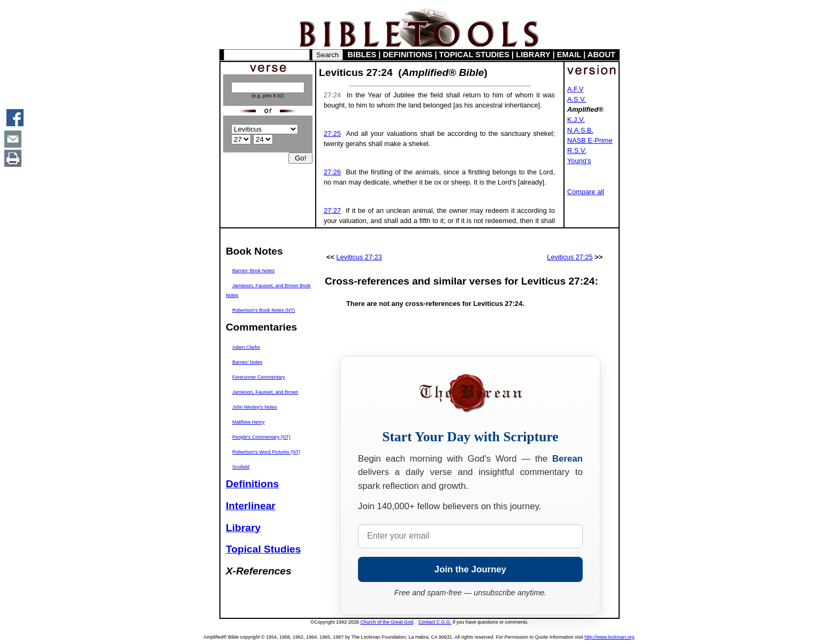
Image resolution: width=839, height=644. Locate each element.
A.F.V (575, 89)
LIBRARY (533, 55)
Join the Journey (470, 569)
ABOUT (601, 55)
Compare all (586, 192)
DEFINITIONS (408, 55)
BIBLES (362, 55)
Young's (579, 161)
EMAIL (569, 55)
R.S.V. (577, 151)
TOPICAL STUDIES (474, 55)
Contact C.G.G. (435, 622)
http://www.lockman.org (609, 637)
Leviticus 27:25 (570, 257)
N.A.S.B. (580, 130)
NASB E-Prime (590, 140)
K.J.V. (576, 120)
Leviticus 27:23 (359, 257)
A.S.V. (577, 99)
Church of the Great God (387, 622)
